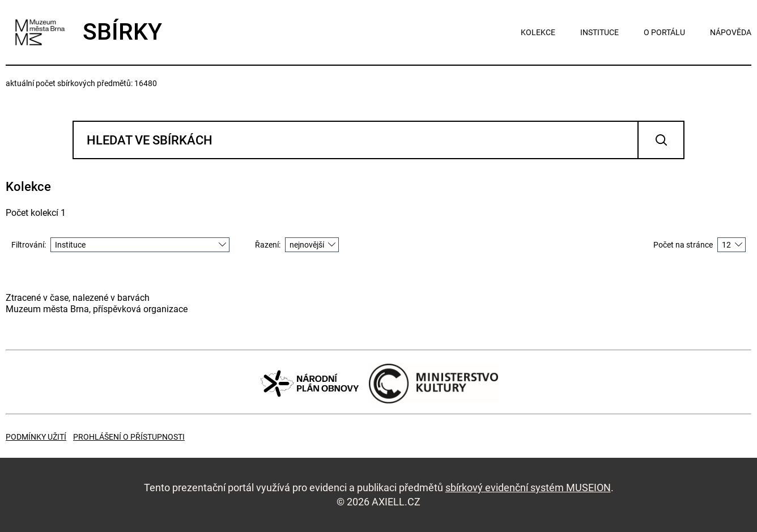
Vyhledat (661, 140)
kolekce (538, 32)
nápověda (731, 32)
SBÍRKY (84, 32)
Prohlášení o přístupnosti (129, 437)
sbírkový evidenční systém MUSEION (528, 488)
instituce (599, 32)
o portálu (664, 32)
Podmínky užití (36, 437)
